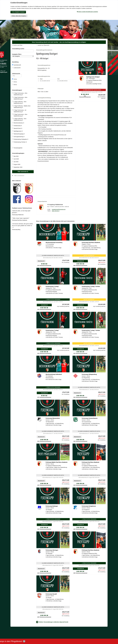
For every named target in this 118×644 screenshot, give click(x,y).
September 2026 (17, 167)
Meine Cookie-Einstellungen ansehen (87, 12)
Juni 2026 (15, 159)
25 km (14, 82)
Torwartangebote (17, 148)
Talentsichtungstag (18, 134)
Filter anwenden (23, 172)
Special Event (17, 128)
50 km (14, 85)
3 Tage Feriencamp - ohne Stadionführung (20, 94)
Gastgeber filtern (23, 55)
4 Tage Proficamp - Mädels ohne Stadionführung (21, 107)
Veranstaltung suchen (23, 49)
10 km (14, 79)
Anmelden (80, 261)
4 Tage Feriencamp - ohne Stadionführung (20, 98)
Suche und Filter (18, 45)
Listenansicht (16, 68)
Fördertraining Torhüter (19, 142)
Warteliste (41, 261)
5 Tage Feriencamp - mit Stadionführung (19, 111)
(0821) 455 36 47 (56, 211)
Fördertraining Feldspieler (20, 139)
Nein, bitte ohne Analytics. (19, 16)
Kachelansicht (17, 65)
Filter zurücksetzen (19, 176)
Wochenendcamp (18, 123)
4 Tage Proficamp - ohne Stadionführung (19, 102)
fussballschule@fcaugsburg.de (59, 209)
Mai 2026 (15, 156)
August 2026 (16, 164)
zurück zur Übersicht (43, 45)
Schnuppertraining (18, 137)
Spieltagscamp (17, 131)
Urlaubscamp (17, 126)
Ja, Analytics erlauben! (18, 12)
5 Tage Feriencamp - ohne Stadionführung (20, 115)
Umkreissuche (17, 74)
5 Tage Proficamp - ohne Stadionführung (19, 119)
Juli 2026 (15, 162)
